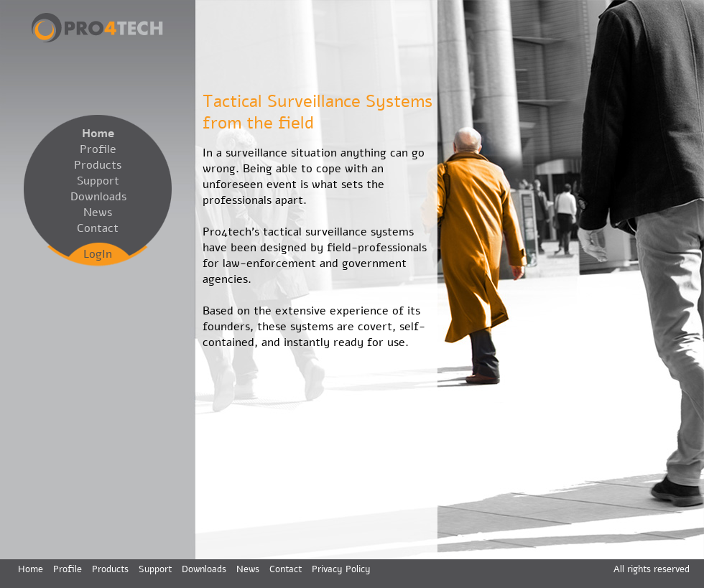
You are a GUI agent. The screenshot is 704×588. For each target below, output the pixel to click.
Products (98, 165)
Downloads (98, 197)
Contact (98, 228)
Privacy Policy (341, 569)
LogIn (98, 254)
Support (98, 181)
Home (98, 134)
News (98, 213)
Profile (98, 149)
